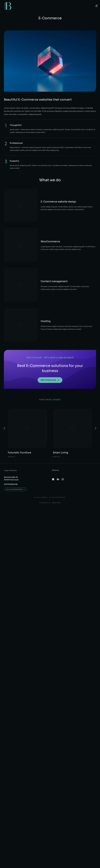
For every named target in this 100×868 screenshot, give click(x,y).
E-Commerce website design (45, 194)
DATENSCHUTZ (45, 445)
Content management (41, 245)
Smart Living (61, 395)
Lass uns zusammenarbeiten (15, 431)
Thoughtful (16, 125)
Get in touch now (50, 322)
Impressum (56, 445)
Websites (12, 399)
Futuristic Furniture (20, 395)
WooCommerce (37, 220)
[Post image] (27, 370)
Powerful (14, 161)
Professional (16, 143)
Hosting (32, 270)
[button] (96, 6)
